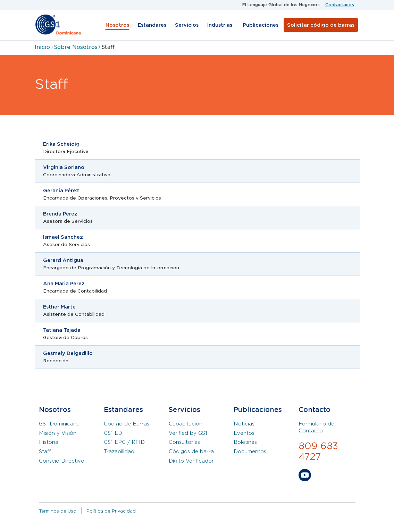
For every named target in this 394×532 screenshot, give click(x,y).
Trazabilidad (119, 451)
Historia (49, 442)
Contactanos (340, 5)
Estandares (152, 25)
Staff (45, 451)
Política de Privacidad (111, 511)
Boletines (245, 442)
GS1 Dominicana (59, 424)
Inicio (42, 47)
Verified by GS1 (188, 433)
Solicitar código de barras (321, 25)
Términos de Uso (58, 511)
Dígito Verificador (191, 461)
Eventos (244, 433)
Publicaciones (261, 25)
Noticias (244, 424)
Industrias (220, 25)
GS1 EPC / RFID (124, 442)
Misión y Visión (58, 433)
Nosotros (117, 25)
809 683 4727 (318, 451)
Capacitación (186, 424)
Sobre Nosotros (76, 47)
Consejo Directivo (62, 461)
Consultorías (184, 442)
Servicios (187, 25)
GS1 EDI (114, 433)
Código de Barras (127, 424)
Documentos (250, 451)
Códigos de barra (191, 451)
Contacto (315, 410)
